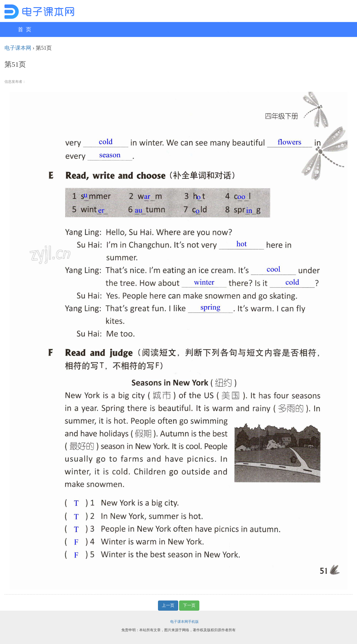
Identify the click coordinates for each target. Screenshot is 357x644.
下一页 (189, 605)
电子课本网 (18, 48)
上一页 (168, 605)
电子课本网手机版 (184, 622)
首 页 (25, 29)
